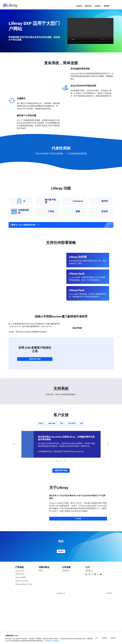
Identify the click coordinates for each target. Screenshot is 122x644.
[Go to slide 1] (57, 505)
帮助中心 (89, 615)
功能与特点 (44, 612)
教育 (62, 468)
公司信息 (66, 612)
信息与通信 (72, 468)
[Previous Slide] (14, 489)
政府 (82, 468)
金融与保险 (52, 468)
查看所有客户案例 (35, 403)
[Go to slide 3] (65, 505)
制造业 (41, 468)
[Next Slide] (108, 489)
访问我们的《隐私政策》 (52, 641)
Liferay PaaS (20, 619)
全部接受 (104, 638)
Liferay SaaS (20, 615)
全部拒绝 (113, 638)
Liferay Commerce (22, 625)
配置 (97, 638)
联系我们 (61, 596)
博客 (40, 615)
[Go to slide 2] (61, 505)
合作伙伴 (66, 615)
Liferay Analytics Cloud (24, 629)
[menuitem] (80, 6)
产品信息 (20, 612)
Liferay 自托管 (21, 622)
